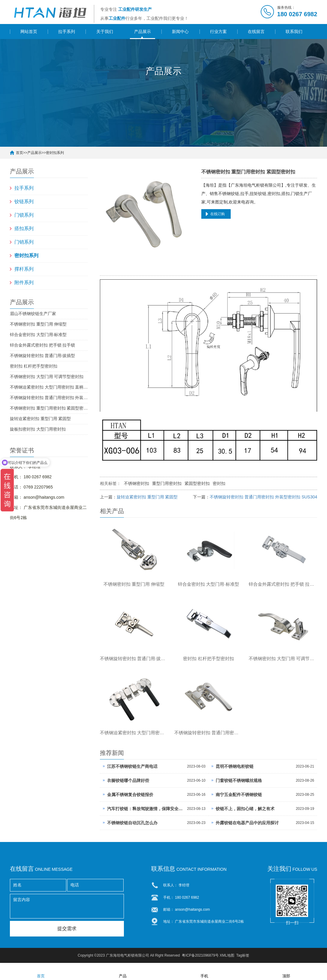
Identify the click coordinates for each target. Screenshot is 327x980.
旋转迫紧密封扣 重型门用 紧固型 (40, 419)
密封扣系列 (55, 153)
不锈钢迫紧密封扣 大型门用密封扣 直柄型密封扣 (49, 387)
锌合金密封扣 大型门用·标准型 (38, 335)
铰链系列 (24, 201)
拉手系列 (67, 32)
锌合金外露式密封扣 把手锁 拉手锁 (43, 345)
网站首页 (29, 32)
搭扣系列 (24, 228)
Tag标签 (243, 957)
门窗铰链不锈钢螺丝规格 (239, 783)
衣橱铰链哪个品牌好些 (128, 783)
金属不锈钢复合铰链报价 (130, 797)
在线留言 (256, 32)
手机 (204, 972)
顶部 (286, 972)
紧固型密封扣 (197, 483)
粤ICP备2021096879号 (200, 957)
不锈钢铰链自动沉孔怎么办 (132, 825)
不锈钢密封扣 (136, 483)
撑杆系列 (24, 269)
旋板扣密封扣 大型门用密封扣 (38, 429)
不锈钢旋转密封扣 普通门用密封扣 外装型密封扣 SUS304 (49, 398)
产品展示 (142, 32)
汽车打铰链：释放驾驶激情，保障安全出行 (146, 811)
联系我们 (294, 32)
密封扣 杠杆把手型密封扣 (34, 366)
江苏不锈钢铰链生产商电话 (132, 768)
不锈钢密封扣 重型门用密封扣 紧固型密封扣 (49, 408)
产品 (123, 972)
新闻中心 (180, 32)
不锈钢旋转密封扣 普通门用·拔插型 (43, 356)
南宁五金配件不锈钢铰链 (239, 797)
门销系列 (24, 242)
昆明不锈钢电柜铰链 (235, 768)
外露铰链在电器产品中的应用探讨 (247, 825)
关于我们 (105, 32)
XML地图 (227, 957)
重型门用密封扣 (167, 483)
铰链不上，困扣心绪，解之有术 (245, 811)
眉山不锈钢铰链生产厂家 (33, 314)
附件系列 (24, 283)
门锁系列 (24, 215)
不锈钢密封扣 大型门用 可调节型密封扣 (47, 377)
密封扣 (219, 483)
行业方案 (218, 32)
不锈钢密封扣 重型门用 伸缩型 (38, 324)
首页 (19, 153)
